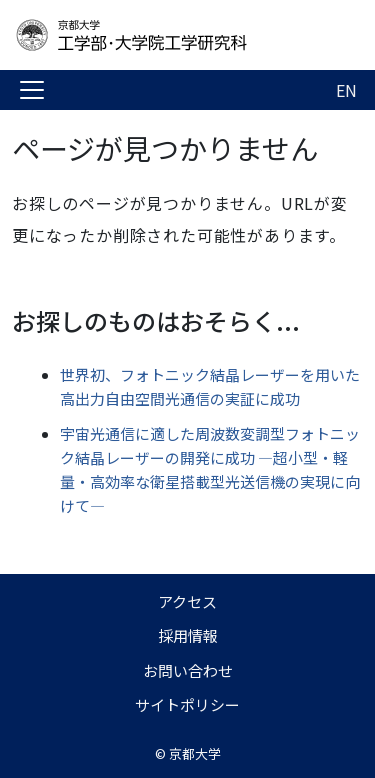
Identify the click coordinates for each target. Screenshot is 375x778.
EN (346, 90)
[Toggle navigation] (32, 90)
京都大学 (195, 753)
